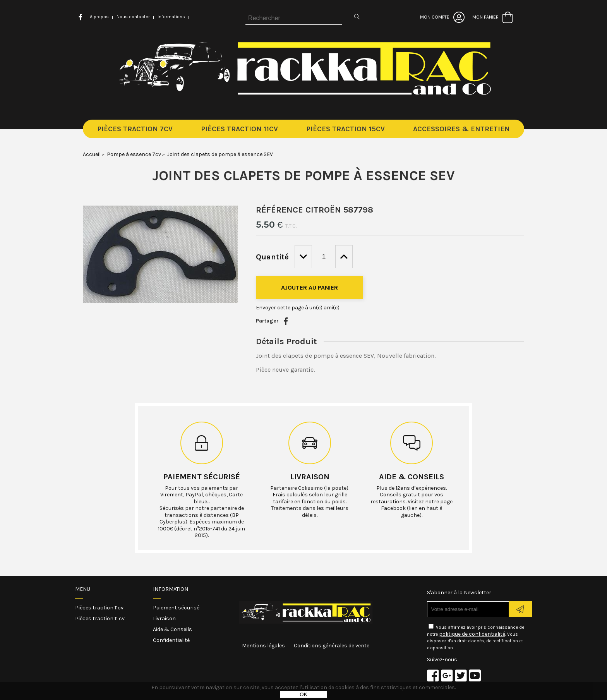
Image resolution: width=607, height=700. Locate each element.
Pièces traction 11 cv (100, 619)
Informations (171, 17)
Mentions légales (263, 646)
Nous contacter (133, 17)
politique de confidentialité (472, 634)
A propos (99, 17)
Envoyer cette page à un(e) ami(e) (298, 308)
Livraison (310, 477)
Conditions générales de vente (332, 646)
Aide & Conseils (172, 629)
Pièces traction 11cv (99, 608)
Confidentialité (171, 640)
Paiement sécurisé (202, 477)
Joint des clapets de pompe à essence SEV (304, 175)
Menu (83, 589)
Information (171, 589)
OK (303, 694)
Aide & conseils (412, 477)
